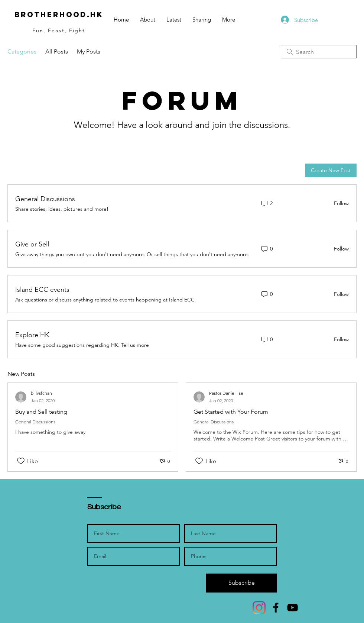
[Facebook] (276, 608)
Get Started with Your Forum (231, 412)
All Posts (57, 51)
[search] (319, 52)
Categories (22, 51)
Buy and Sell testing (41, 412)
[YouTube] (292, 608)
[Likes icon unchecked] (21, 461)
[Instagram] (259, 608)
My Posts (89, 51)
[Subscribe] (241, 583)
